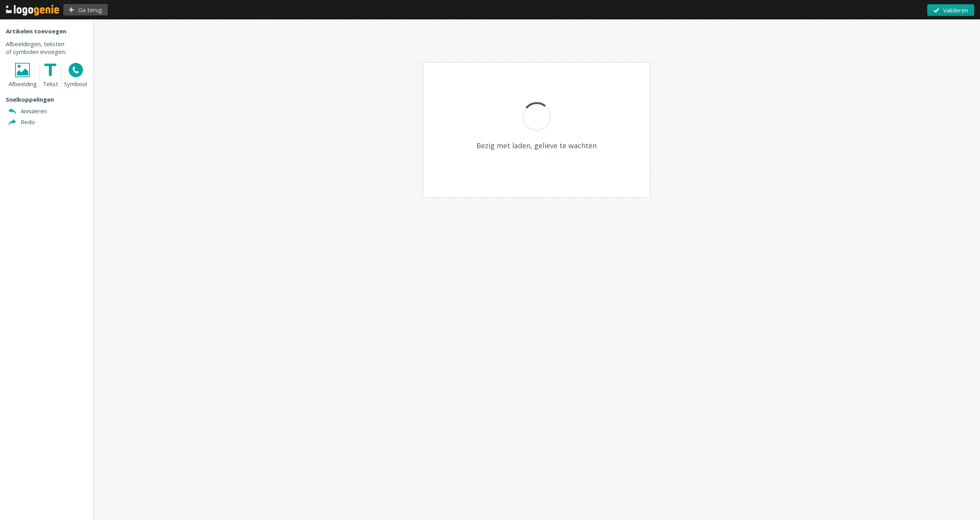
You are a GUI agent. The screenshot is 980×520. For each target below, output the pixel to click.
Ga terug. (94, 10)
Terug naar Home (33, 10)
